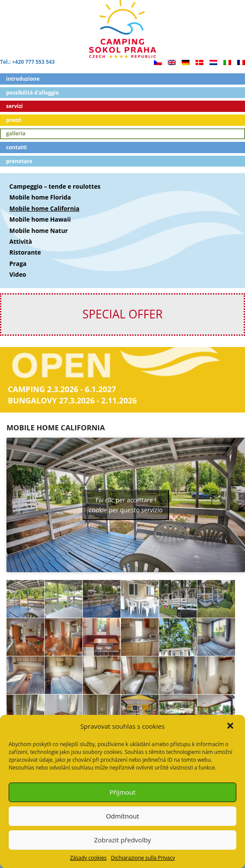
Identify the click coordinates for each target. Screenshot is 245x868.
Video (18, 274)
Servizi (15, 106)
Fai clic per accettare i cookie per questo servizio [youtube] (126, 505)
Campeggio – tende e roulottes (55, 186)
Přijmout (122, 792)
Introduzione (23, 79)
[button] (231, 727)
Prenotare (19, 161)
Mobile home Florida (40, 197)
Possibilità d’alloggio (33, 93)
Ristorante (25, 252)
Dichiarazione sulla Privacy (143, 858)
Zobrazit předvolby (122, 840)
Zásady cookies (88, 858)
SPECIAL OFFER (122, 314)
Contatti (16, 147)
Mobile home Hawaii (40, 219)
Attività (21, 241)
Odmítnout (122, 816)
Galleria (16, 133)
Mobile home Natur (39, 231)
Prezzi (14, 120)
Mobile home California (45, 208)
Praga (18, 264)
